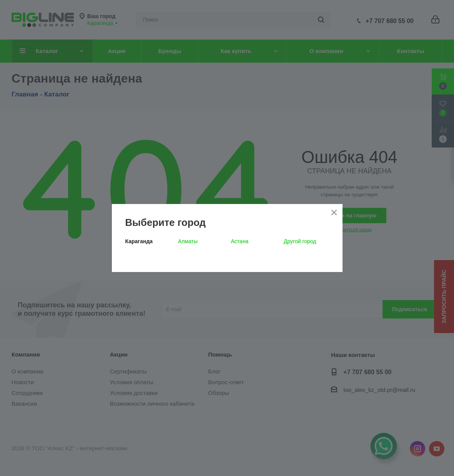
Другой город (300, 241)
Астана (240, 241)
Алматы (188, 241)
